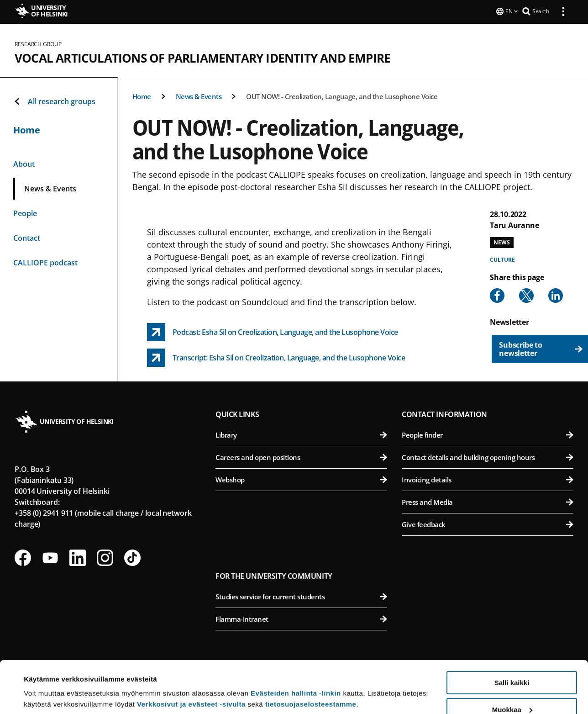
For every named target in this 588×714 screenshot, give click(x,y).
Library (301, 434)
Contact (27, 237)
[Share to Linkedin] (556, 295)
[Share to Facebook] (497, 295)
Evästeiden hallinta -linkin (296, 648)
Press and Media (488, 501)
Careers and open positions (301, 456)
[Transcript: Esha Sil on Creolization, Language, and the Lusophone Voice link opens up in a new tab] (276, 357)
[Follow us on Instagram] (105, 557)
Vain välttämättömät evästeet (512, 691)
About (24, 163)
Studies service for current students (301, 596)
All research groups (54, 100)
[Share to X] (526, 295)
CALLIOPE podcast (45, 262)
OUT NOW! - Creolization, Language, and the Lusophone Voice (342, 95)
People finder (488, 434)
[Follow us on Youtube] (50, 557)
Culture (502, 259)
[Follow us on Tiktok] (132, 557)
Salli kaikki (512, 638)
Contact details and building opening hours (488, 456)
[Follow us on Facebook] (23, 557)
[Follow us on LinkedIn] (78, 557)
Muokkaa (512, 665)
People (25, 212)
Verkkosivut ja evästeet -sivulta (191, 659)
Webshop (301, 479)
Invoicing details (488, 479)
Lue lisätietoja (47, 685)
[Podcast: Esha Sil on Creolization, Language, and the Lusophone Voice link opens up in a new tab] (273, 331)
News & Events (199, 95)
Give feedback (488, 524)
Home (142, 95)
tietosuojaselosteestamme (311, 659)
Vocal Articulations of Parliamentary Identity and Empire (202, 57)
